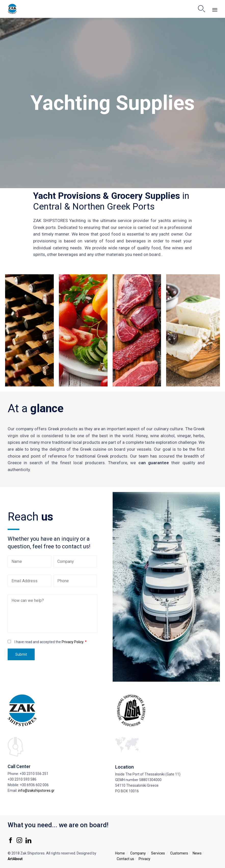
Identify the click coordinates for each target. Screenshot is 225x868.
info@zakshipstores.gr (36, 791)
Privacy (144, 859)
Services (158, 853)
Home (120, 853)
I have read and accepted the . (51, 642)
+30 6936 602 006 (34, 785)
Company (138, 853)
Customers (179, 853)
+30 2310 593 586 (22, 779)
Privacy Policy (72, 642)
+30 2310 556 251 (34, 774)
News (197, 853)
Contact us (125, 859)
